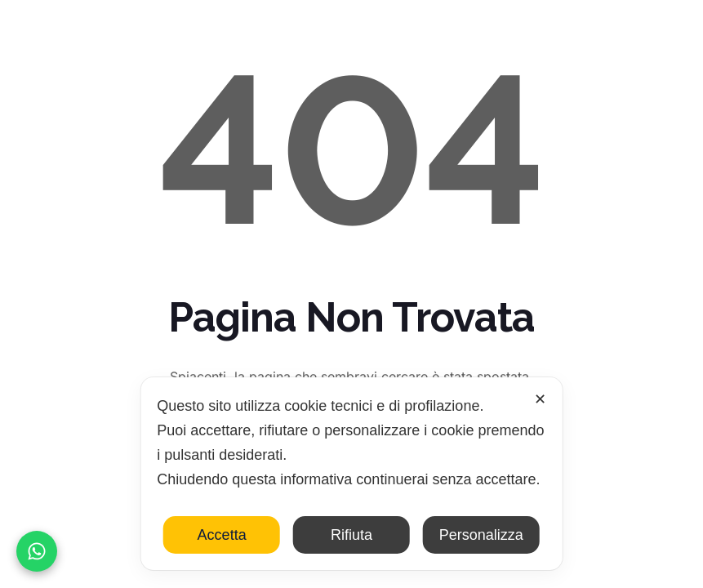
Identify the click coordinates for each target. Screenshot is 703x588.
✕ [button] (540, 399)
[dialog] (351, 474)
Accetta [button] (222, 535)
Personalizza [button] (481, 535)
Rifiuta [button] (351, 535)
